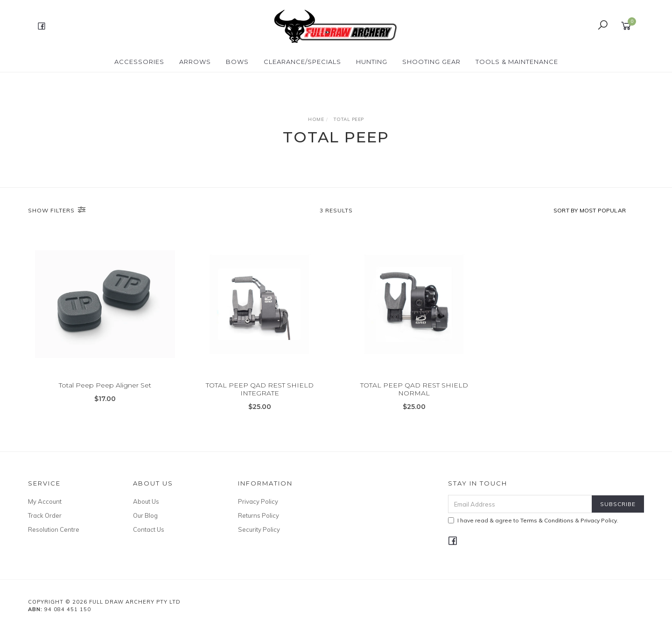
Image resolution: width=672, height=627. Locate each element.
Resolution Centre (54, 529)
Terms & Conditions (547, 520)
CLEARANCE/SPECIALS (302, 62)
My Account (45, 501)
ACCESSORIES (139, 62)
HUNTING (372, 62)
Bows (237, 62)
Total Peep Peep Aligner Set (105, 386)
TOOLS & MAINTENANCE (517, 62)
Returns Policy (259, 515)
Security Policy (259, 529)
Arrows (195, 62)
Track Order (45, 515)
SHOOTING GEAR (431, 62)
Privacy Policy (258, 501)
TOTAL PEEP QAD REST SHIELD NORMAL (414, 390)
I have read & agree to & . (533, 520)
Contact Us (149, 529)
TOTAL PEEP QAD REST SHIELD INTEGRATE (260, 390)
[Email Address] (520, 504)
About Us (146, 501)
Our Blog (145, 515)
